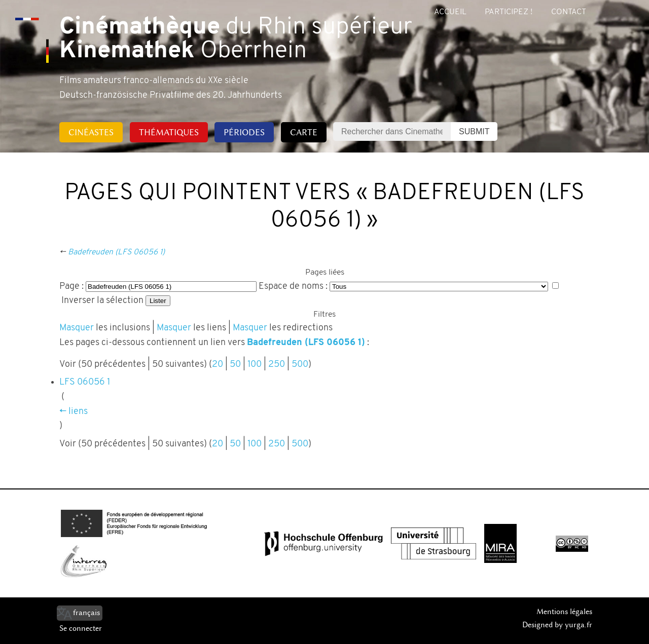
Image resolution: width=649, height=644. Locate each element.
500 (300, 365)
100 (255, 365)
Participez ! (509, 12)
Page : (71, 287)
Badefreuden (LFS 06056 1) (116, 252)
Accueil (450, 12)
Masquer (77, 328)
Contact (569, 12)
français (86, 613)
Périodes (244, 132)
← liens (74, 412)
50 (235, 365)
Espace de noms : (293, 287)
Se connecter (81, 628)
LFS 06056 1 (85, 382)
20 (218, 365)
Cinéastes (91, 132)
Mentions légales (564, 612)
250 (277, 365)
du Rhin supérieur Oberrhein (236, 40)
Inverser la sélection (102, 301)
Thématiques (169, 132)
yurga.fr (579, 625)
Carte (304, 132)
